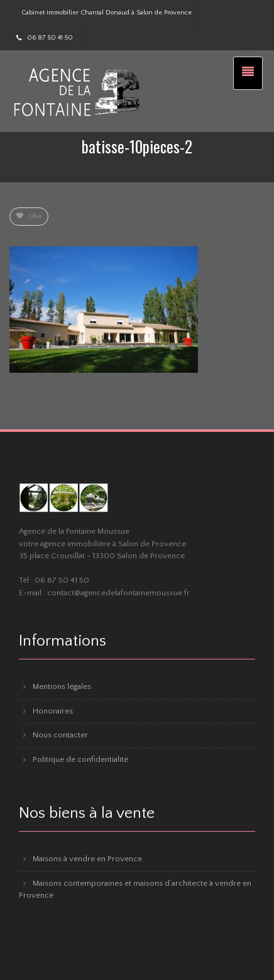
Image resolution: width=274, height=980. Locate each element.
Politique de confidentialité (80, 759)
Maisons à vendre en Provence (87, 859)
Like (29, 216)
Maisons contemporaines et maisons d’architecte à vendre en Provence (135, 889)
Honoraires (53, 711)
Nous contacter (60, 735)
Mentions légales (62, 686)
